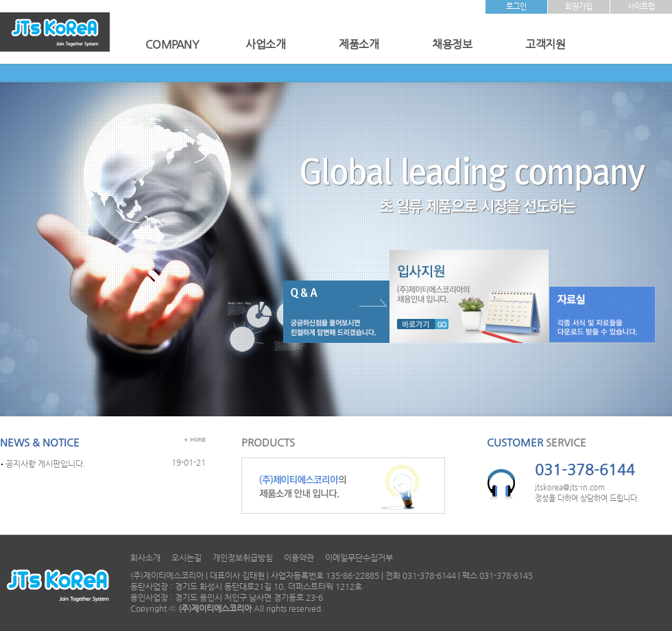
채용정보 (452, 44)
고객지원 (545, 44)
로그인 (516, 7)
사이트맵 (641, 7)
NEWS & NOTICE (40, 442)
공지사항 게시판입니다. (46, 464)
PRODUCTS (268, 442)
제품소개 (359, 44)
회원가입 (579, 7)
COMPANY (172, 44)
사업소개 (265, 44)
